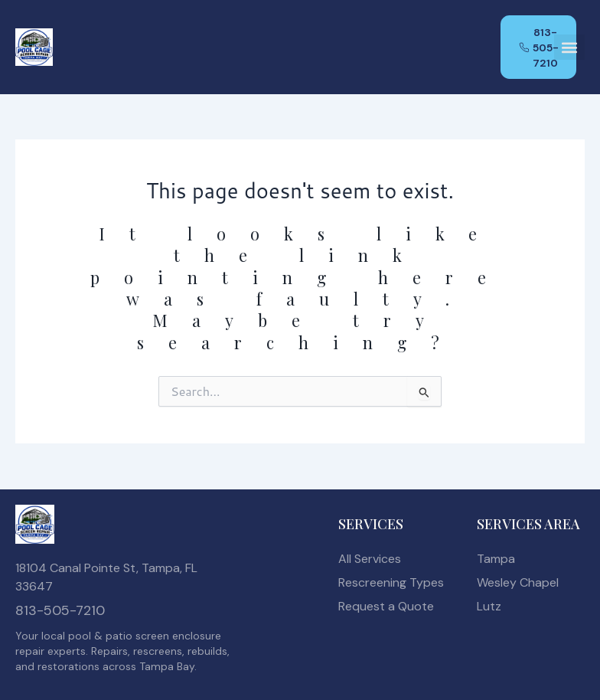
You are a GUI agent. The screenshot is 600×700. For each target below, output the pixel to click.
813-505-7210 (60, 610)
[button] (569, 48)
